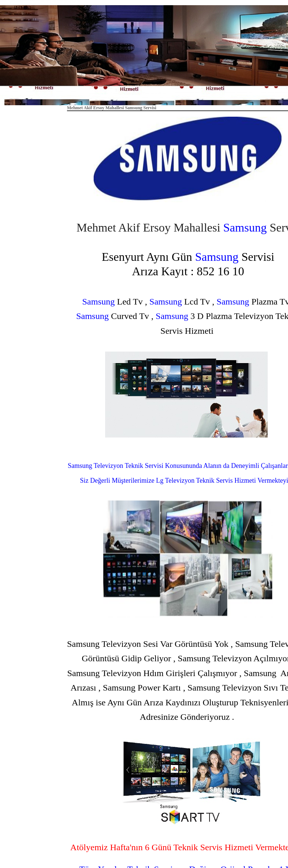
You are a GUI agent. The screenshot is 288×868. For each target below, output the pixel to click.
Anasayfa (157, 95)
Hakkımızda (190, 95)
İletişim (222, 95)
